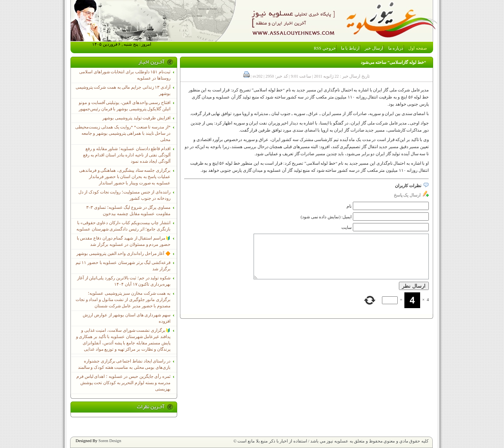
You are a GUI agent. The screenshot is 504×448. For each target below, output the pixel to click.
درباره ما (396, 48)
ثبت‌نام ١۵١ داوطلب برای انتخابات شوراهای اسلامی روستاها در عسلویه (125, 75)
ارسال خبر (374, 48)
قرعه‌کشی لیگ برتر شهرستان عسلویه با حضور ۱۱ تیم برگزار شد (123, 266)
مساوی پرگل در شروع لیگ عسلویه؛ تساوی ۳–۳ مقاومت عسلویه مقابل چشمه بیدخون (128, 211)
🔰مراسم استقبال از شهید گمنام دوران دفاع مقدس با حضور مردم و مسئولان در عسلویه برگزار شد (124, 241)
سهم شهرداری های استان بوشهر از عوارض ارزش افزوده (127, 318)
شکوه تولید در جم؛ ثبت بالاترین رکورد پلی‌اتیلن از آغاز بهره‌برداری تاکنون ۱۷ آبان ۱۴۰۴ (124, 281)
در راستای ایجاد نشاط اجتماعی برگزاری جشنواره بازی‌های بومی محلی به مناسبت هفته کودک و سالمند (124, 364)
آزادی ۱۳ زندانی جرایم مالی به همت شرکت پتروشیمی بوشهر (123, 90)
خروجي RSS (325, 48)
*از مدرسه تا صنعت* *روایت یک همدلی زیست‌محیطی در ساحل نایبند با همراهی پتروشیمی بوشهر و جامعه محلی (123, 133)
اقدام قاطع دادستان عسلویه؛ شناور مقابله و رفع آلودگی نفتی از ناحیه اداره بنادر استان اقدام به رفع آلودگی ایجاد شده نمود (127, 155)
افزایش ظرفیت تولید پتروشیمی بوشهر (136, 118)
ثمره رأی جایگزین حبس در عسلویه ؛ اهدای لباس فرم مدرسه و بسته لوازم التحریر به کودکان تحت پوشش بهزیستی (123, 383)
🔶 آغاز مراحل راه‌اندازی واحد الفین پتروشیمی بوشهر (123, 254)
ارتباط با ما (350, 48)
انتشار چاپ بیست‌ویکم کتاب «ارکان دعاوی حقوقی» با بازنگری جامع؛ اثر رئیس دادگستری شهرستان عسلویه (123, 226)
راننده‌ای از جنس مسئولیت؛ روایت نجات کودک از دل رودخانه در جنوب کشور (124, 195)
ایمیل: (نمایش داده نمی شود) (326, 217)
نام (349, 206)
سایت (346, 228)
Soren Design (110, 441)
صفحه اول (418, 48)
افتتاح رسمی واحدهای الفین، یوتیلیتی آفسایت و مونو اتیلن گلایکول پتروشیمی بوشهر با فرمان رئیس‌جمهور (125, 106)
